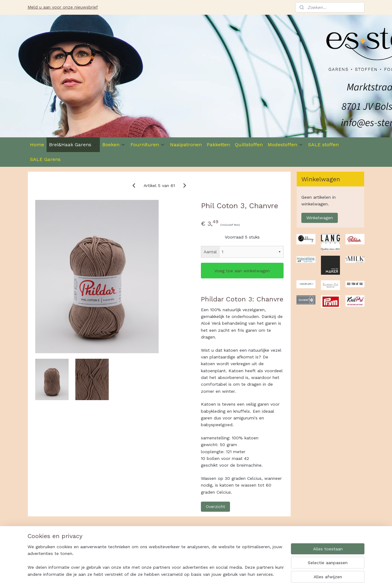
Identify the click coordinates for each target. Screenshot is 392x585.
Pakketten (218, 145)
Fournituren (148, 145)
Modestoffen (285, 145)
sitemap (214, 574)
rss (226, 574)
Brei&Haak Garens (73, 145)
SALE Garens (45, 159)
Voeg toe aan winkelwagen (242, 271)
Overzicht (215, 507)
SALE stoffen (323, 145)
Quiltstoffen (249, 145)
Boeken (114, 145)
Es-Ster (41, 542)
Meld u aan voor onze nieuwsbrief (63, 7)
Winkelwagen (320, 218)
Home (37, 145)
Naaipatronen (186, 145)
